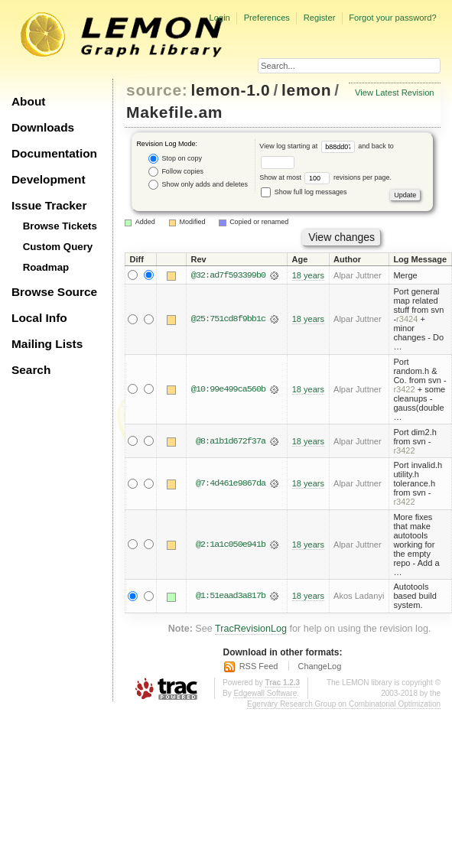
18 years (308, 275)
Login (219, 18)
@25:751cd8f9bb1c (228, 320)
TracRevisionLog (251, 629)
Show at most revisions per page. (325, 177)
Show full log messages (304, 192)
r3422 (404, 389)
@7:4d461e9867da (231, 483)
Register (320, 18)
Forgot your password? (392, 18)
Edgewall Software (265, 693)
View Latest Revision (395, 93)
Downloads (43, 127)
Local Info (39, 318)
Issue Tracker (49, 205)
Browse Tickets (60, 226)
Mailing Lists (47, 344)
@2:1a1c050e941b (231, 545)
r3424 (407, 320)
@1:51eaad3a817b (231, 597)
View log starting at (309, 146)
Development (49, 179)
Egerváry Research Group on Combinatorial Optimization (344, 704)
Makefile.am (174, 112)
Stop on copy (175, 159)
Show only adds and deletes (198, 185)
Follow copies (176, 172)
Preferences (267, 18)
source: (157, 90)
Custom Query (58, 247)
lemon (306, 90)
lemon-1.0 (231, 90)
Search (31, 370)
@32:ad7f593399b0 (228, 275)
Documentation (54, 153)
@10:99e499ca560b (228, 389)
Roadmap (46, 267)
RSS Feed (259, 667)
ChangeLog (319, 667)
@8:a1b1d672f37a (231, 441)
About (28, 101)
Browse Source (54, 292)
